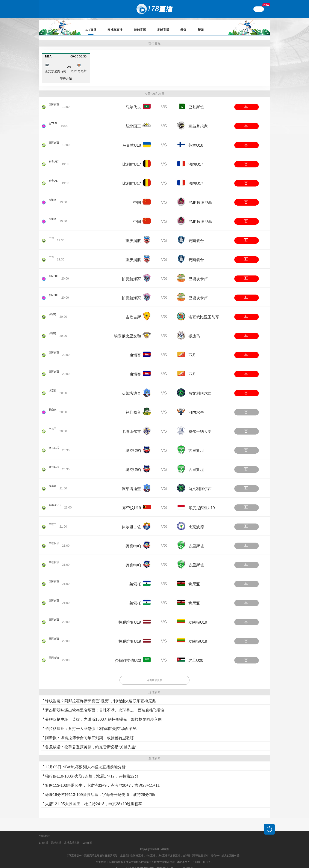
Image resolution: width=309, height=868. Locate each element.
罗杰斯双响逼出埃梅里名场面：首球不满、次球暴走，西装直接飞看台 (105, 704)
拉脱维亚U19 (130, 616)
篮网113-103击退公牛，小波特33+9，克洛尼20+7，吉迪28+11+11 (102, 779)
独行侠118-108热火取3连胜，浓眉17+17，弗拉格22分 (92, 770)
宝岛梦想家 (198, 120)
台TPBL (54, 121)
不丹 (192, 349)
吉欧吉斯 (133, 311)
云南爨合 (196, 235)
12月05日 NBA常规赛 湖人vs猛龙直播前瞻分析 (85, 761)
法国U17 (196, 158)
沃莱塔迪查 (131, 387)
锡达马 (194, 330)
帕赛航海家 (131, 273)
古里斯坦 (196, 445)
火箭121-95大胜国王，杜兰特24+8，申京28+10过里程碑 (94, 798)
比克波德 (196, 521)
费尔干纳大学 (200, 426)
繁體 (259, 9)
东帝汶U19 (132, 502)
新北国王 (133, 120)
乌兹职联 (51, 445)
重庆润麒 (133, 235)
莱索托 (135, 578)
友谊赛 (53, 197)
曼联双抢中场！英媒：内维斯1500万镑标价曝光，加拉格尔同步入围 (103, 713)
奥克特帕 (133, 445)
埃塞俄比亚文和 (127, 330)
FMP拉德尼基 (200, 197)
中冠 (52, 235)
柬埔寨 (135, 349)
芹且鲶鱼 (133, 406)
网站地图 (154, 863)
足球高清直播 (72, 837)
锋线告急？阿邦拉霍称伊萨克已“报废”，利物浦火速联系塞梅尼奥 (100, 695)
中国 (137, 197)
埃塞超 (49, 311)
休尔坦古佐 (131, 521)
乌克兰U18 (132, 139)
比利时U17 (132, 158)
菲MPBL (54, 273)
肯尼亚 (194, 578)
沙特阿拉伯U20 (128, 654)
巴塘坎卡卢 (198, 273)
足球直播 (56, 837)
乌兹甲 (49, 426)
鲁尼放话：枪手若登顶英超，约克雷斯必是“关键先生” (91, 741)
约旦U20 (196, 654)
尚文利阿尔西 (200, 387)
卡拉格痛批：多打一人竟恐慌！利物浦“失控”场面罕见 (91, 723)
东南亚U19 (52, 502)
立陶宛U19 (198, 616)
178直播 (43, 837)
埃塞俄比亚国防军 (204, 311)
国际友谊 (55, 102)
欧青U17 (55, 159)
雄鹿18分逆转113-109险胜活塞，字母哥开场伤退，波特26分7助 (100, 789)
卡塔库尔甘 (131, 426)
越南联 (49, 407)
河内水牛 (196, 406)
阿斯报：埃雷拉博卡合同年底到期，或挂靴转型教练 (89, 732)
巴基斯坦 (196, 101)
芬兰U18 (196, 139)
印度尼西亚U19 (202, 502)
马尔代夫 (133, 101)
